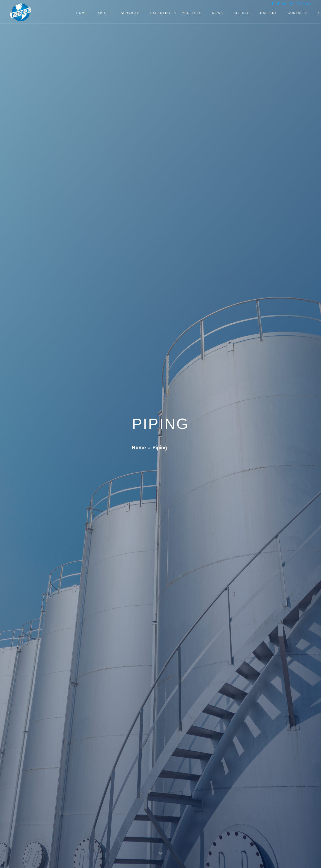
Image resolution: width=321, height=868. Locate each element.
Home (139, 448)
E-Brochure (304, 3)
